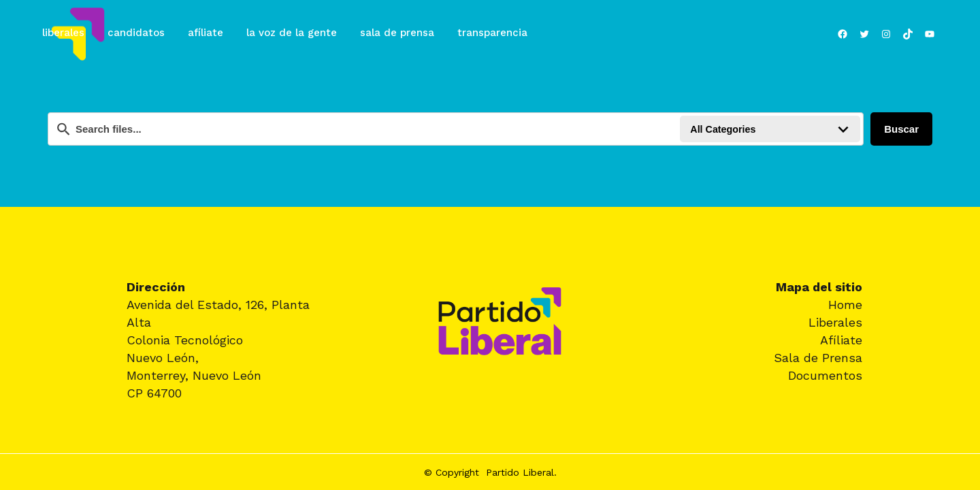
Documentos (825, 375)
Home (845, 305)
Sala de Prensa (818, 358)
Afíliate (841, 340)
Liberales (835, 322)
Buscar (901, 129)
